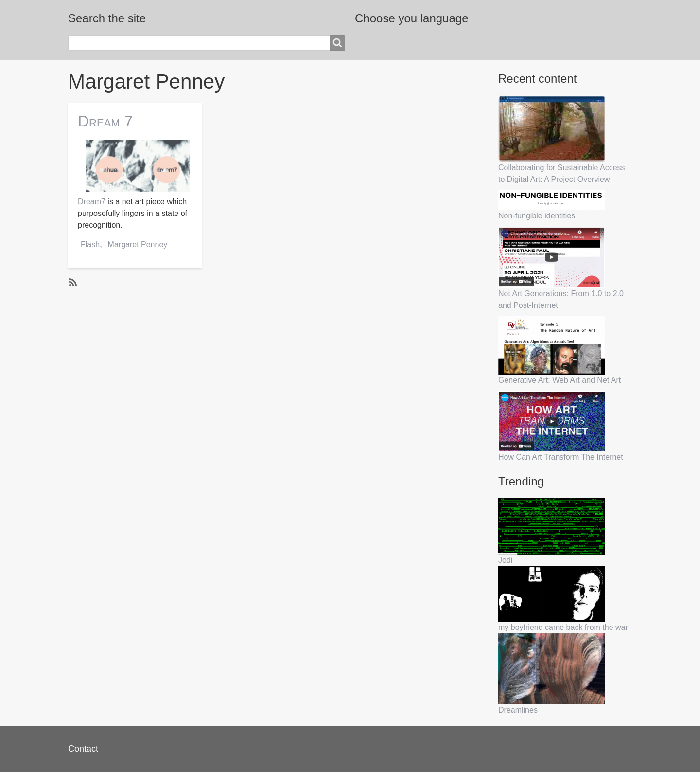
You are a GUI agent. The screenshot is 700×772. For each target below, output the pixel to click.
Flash (90, 244)
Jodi (505, 560)
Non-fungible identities (537, 216)
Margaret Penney (138, 244)
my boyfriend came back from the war (563, 627)
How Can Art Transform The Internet (561, 457)
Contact (83, 749)
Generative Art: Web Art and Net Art (560, 380)
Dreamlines (518, 710)
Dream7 (92, 202)
